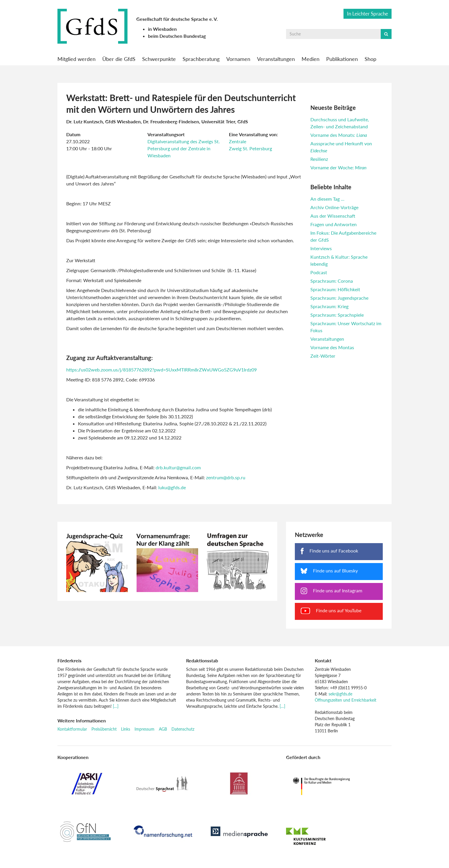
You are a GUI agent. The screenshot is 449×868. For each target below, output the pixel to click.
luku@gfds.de (172, 487)
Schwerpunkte (159, 59)
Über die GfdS (119, 59)
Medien (311, 59)
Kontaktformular (72, 729)
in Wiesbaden (162, 29)
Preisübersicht (104, 729)
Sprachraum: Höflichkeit (335, 289)
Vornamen (238, 59)
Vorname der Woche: (338, 167)
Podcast (319, 272)
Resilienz (319, 159)
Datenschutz (183, 729)
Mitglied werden (76, 59)
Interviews (321, 248)
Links (126, 729)
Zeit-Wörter (323, 356)
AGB (163, 729)
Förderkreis (69, 660)
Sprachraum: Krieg (329, 306)
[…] (116, 706)
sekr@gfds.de (340, 694)
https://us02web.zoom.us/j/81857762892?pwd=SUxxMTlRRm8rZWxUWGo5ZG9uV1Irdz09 (161, 370)
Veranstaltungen (276, 59)
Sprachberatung (201, 59)
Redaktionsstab (202, 660)
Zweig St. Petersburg (250, 148)
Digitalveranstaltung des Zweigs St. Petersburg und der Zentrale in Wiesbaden (184, 148)
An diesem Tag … (327, 199)
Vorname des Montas (332, 347)
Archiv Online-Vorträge (334, 207)
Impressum (144, 729)
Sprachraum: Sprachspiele (337, 315)
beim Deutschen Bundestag (177, 36)
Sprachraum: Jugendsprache (339, 298)
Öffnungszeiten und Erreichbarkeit (346, 700)
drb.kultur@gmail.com (178, 467)
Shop (370, 59)
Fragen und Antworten (334, 224)
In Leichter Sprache (368, 14)
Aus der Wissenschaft (333, 216)
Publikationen (342, 59)
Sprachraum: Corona (332, 281)
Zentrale (238, 141)
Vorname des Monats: (339, 135)
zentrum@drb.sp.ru (226, 477)
